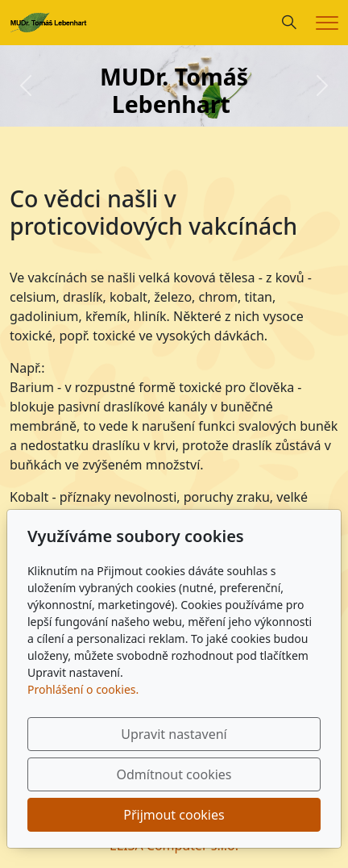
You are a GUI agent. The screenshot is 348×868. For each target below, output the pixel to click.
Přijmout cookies (174, 815)
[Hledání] (289, 23)
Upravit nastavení (174, 734)
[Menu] (327, 23)
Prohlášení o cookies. (83, 689)
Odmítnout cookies (174, 774)
